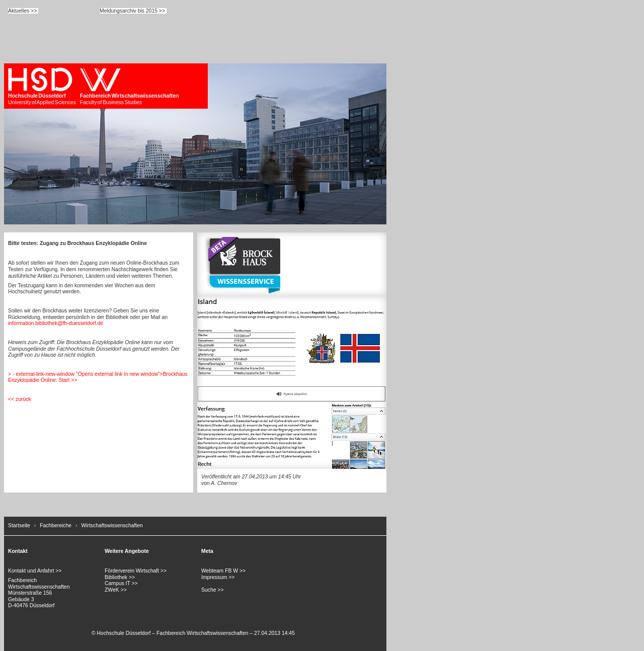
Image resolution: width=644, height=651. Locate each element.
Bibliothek (116, 577)
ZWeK (112, 590)
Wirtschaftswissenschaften (112, 525)
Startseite (19, 525)
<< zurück (20, 399)
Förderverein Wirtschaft (132, 571)
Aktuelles (19, 11)
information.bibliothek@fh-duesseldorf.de (56, 323)
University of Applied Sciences (42, 86)
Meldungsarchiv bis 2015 (129, 11)
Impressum (214, 577)
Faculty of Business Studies (130, 86)
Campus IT (117, 583)
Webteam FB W (220, 571)
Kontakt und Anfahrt (31, 571)
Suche (209, 590)
